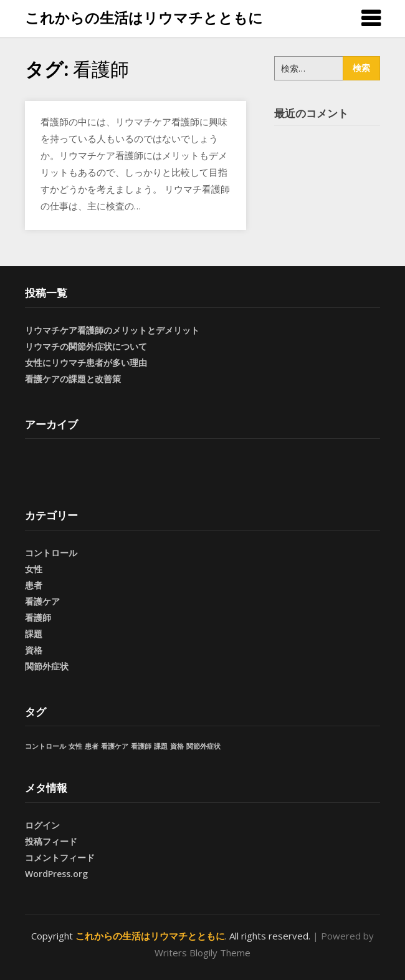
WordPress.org (56, 874)
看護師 (38, 617)
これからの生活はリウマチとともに (144, 17)
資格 (34, 650)
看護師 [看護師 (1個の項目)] (141, 746)
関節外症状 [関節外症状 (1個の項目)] (203, 746)
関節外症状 (47, 666)
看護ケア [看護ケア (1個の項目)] (115, 746)
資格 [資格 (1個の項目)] (177, 746)
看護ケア (42, 601)
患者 (34, 585)
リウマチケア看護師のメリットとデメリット (112, 330)
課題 (34, 634)
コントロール (51, 553)
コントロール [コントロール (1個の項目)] (45, 746)
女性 (34, 569)
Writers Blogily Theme (202, 953)
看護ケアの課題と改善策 (73, 379)
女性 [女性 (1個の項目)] (75, 746)
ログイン (42, 825)
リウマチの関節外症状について (86, 346)
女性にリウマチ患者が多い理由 (86, 363)
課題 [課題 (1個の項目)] (161, 746)
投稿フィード (51, 841)
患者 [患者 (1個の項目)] (92, 746)
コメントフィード (60, 857)
